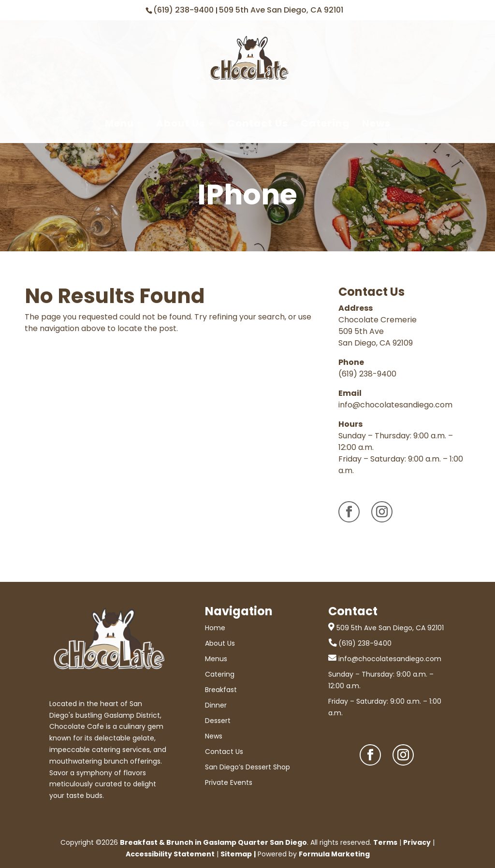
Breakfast (221, 690)
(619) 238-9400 (184, 10)
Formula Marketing (334, 854)
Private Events (229, 782)
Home (215, 628)
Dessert (218, 721)
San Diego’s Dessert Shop (247, 767)
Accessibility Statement (170, 854)
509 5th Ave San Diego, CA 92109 (376, 337)
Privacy (417, 842)
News (376, 124)
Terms (385, 842)
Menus (216, 659)
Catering (325, 124)
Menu (119, 124)
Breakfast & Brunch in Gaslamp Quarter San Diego (213, 842)
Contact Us (258, 124)
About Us (181, 124)
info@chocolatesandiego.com (395, 405)
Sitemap (236, 854)
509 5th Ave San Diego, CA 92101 (281, 10)
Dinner (216, 705)
